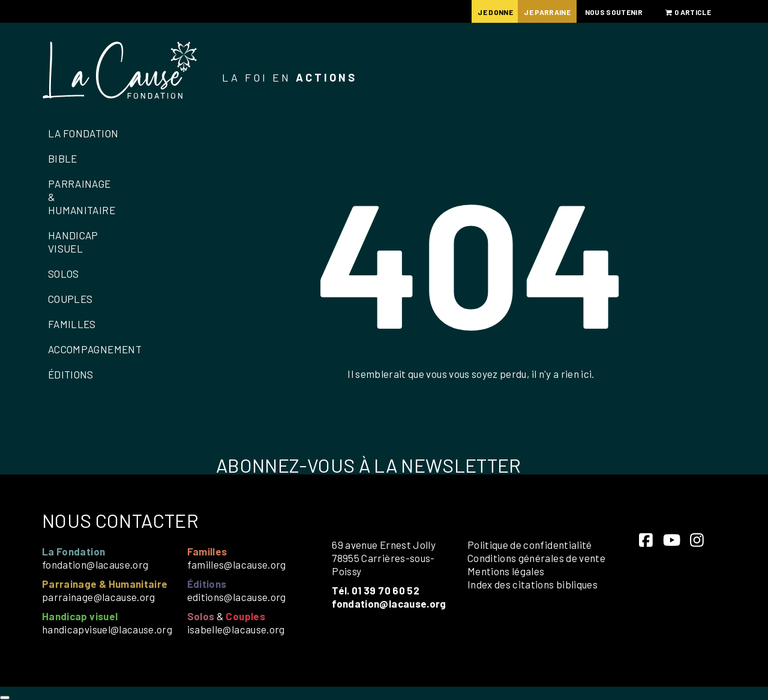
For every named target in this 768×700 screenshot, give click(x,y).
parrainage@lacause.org (99, 597)
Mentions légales (506, 571)
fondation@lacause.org (95, 564)
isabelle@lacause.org (236, 629)
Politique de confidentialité (530, 545)
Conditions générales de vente (536, 558)
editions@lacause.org (237, 597)
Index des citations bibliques (532, 584)
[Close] (5, 698)
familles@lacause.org (237, 564)
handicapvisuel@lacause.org (107, 629)
